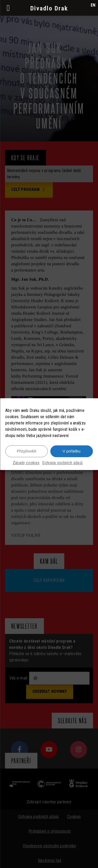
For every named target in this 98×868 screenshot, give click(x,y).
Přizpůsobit (26, 451)
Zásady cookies (26, 463)
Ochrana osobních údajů (62, 463)
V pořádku (72, 451)
